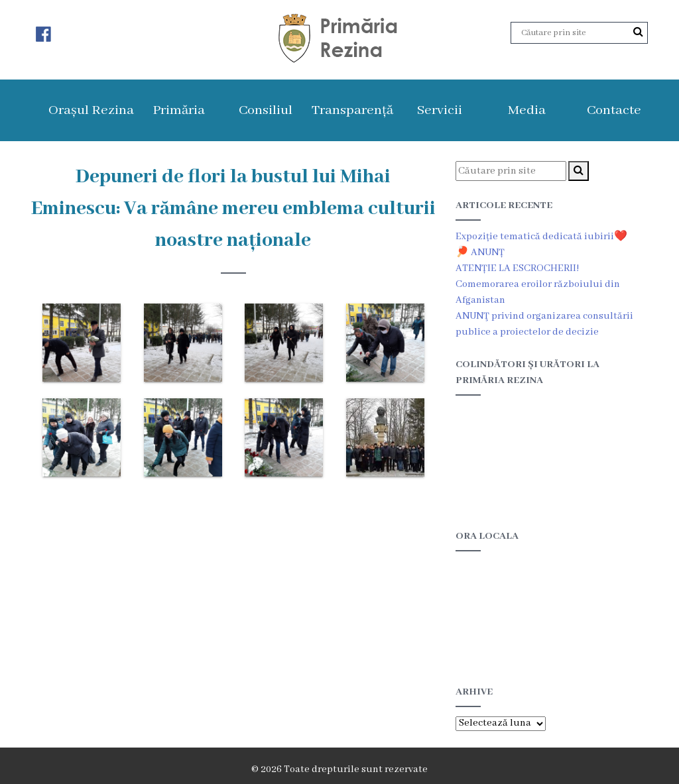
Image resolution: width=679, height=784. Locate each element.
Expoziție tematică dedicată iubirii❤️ (541, 237)
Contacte (614, 110)
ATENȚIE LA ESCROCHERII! (517, 268)
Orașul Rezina (91, 110)
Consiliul (266, 110)
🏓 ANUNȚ (480, 252)
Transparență (352, 110)
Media (527, 110)
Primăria (179, 110)
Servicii (440, 110)
